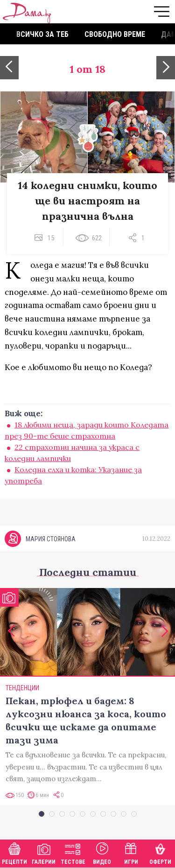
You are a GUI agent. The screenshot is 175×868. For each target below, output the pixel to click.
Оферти (160, 852)
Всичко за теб (42, 34)
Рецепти (14, 852)
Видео (102, 852)
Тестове (73, 852)
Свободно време (115, 34)
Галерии (44, 852)
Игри (131, 852)
